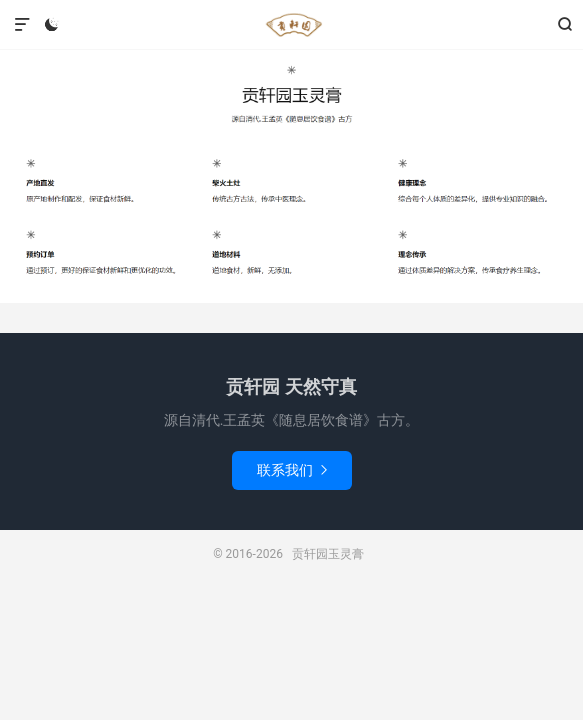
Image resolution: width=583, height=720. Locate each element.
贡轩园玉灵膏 (291, 25)
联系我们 (292, 470)
